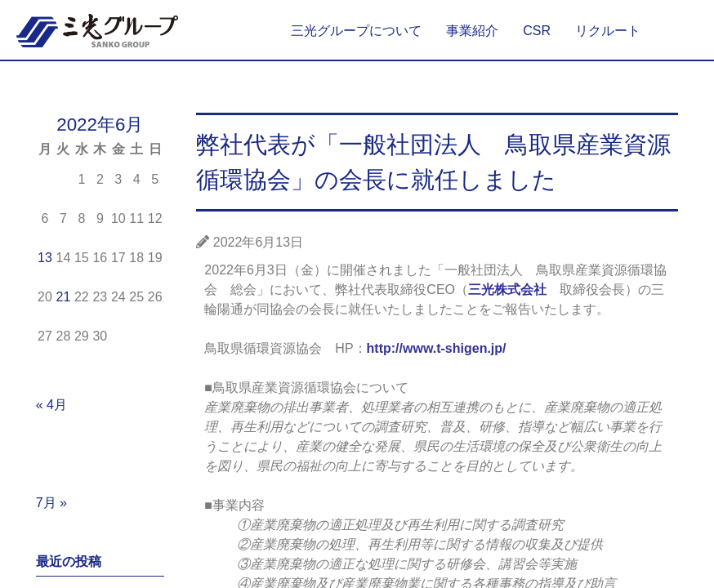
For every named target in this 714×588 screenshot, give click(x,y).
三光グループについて (356, 31)
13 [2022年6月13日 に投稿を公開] (45, 258)
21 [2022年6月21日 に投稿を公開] (63, 297)
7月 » (51, 503)
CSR (537, 31)
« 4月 (51, 405)
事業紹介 (472, 31)
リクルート (608, 31)
